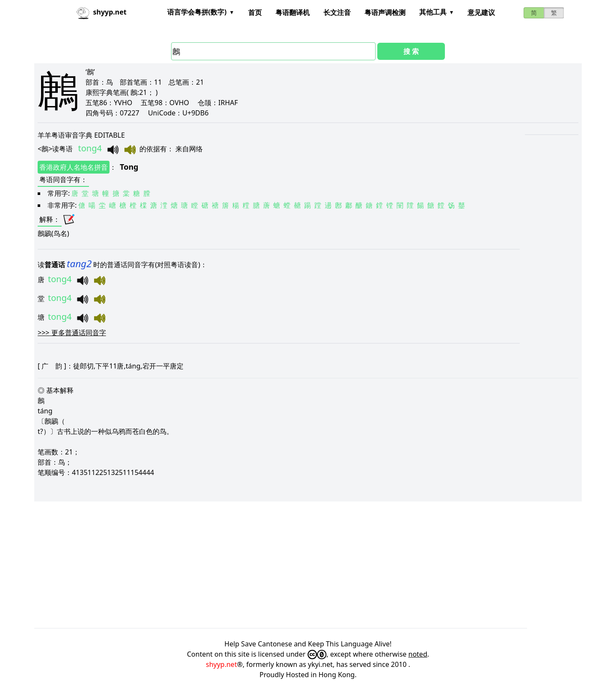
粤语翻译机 (293, 12)
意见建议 (481, 12)
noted (418, 654)
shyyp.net (221, 664)
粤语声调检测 (385, 12)
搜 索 (411, 51)
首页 (255, 12)
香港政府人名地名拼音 (74, 167)
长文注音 (337, 12)
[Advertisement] (291, 565)
